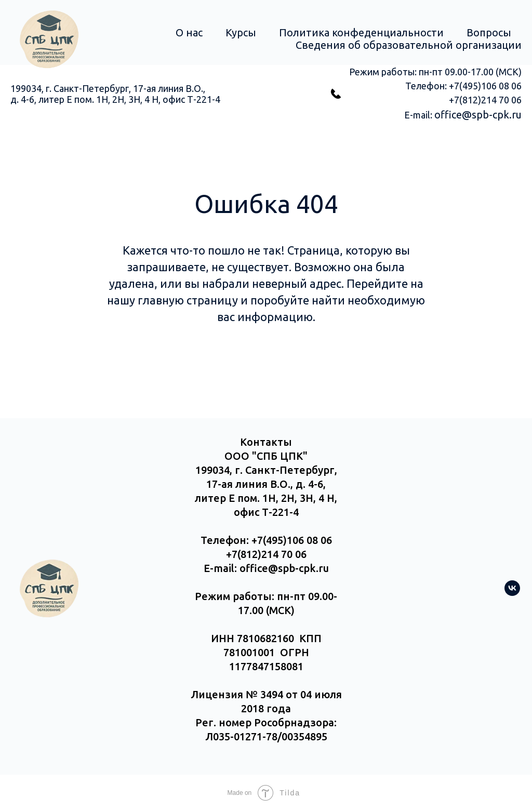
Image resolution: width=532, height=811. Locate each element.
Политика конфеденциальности (361, 32)
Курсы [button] (241, 32)
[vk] (512, 593)
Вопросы (489, 32)
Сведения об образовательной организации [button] (409, 45)
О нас (189, 32)
